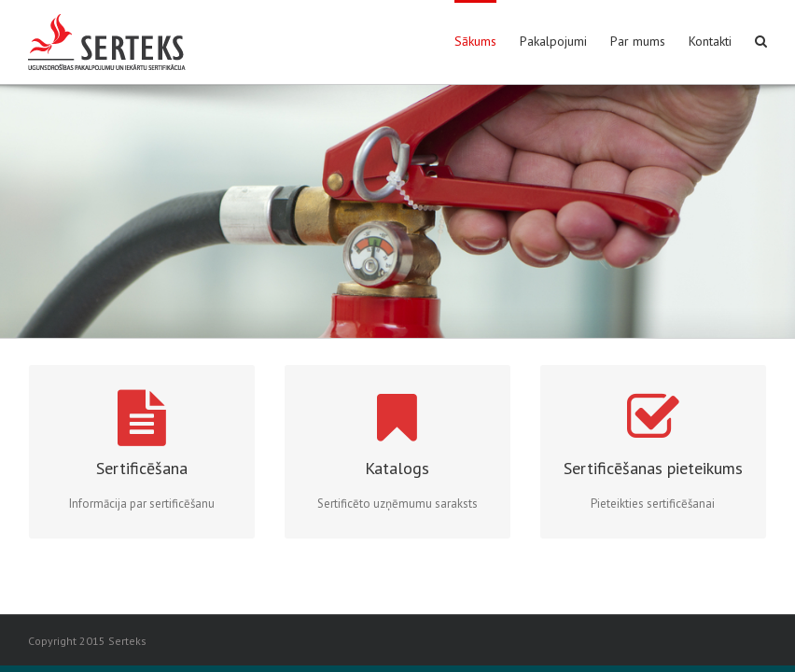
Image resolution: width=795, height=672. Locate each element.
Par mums (638, 41)
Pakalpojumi (553, 41)
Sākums (475, 41)
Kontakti (710, 41)
